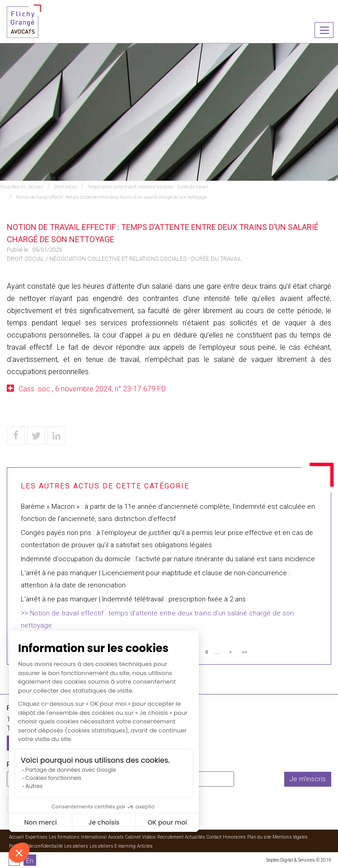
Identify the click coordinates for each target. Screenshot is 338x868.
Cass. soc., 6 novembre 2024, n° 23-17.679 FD (92, 389)
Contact (214, 837)
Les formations (64, 837)
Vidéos (149, 837)
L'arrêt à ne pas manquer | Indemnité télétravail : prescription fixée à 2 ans (133, 599)
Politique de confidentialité (36, 846)
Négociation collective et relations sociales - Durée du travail (148, 187)
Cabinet (133, 837)
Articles (145, 846)
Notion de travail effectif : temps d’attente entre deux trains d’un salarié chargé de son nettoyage (111, 197)
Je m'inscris (308, 779)
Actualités (195, 837)
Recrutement (170, 837)
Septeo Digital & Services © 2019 (299, 860)
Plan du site (259, 837)
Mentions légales (290, 837)
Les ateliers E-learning (113, 846)
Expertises (36, 837)
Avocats (116, 837)
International (94, 837)
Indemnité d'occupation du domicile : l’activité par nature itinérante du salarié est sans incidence (168, 559)
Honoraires (234, 837)
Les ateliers (76, 846)
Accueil (36, 187)
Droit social (66, 187)
